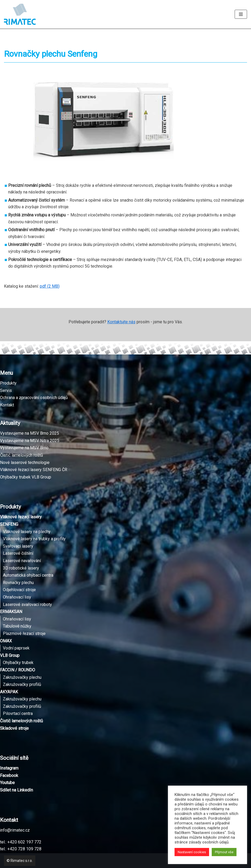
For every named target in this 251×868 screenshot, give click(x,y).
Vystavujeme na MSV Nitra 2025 (30, 441)
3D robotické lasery (21, 568)
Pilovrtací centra (18, 713)
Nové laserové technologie (25, 463)
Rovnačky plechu (18, 583)
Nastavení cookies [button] (192, 852)
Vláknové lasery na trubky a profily (34, 539)
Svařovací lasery (18, 546)
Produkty (8, 383)
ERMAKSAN (11, 612)
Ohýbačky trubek (18, 663)
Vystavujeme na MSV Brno (24, 448)
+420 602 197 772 (24, 842)
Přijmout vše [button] (224, 852)
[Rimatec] (20, 14)
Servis (6, 390)
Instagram (9, 768)
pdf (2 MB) (50, 286)
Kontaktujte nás (121, 322)
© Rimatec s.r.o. (20, 861)
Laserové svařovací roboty (27, 604)
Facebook (9, 775)
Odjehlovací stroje (19, 590)
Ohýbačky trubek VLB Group (26, 477)
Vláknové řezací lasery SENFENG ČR (34, 470)
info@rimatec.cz (15, 830)
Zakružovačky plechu (22, 677)
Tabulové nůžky (17, 626)
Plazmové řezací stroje (24, 634)
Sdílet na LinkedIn (16, 790)
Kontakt (7, 405)
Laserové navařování (22, 561)
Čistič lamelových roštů (21, 455)
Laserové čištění (18, 553)
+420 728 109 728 (24, 849)
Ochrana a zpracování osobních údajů (34, 398)
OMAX (6, 641)
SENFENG (9, 524)
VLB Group (10, 655)
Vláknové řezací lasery (21, 517)
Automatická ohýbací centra (28, 575)
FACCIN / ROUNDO (18, 670)
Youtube (7, 783)
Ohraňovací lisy (17, 597)
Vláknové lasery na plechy (27, 532)
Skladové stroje (14, 728)
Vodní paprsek (16, 648)
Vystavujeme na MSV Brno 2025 (30, 433)
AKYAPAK (9, 692)
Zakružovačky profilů (22, 684)
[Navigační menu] (241, 14)
